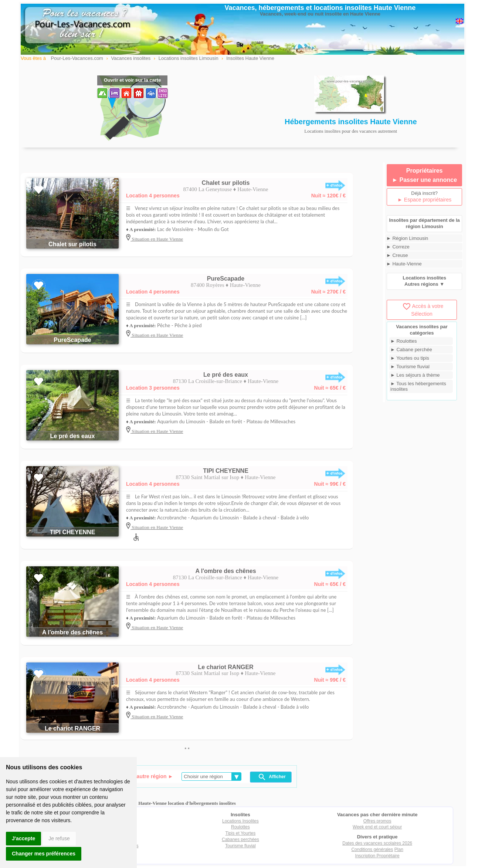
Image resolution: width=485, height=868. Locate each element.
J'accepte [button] (23, 838)
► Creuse (397, 255)
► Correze (398, 247)
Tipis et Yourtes (241, 833)
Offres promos (377, 821)
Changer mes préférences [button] (44, 854)
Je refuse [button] (59, 838)
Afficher (272, 777)
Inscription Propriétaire (377, 856)
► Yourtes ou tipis (410, 358)
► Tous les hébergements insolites (418, 386)
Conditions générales (372, 850)
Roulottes (240, 827)
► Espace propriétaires (424, 200)
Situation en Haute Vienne (157, 239)
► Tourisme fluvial (410, 367)
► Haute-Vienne (404, 264)
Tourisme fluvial (240, 846)
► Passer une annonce (424, 180)
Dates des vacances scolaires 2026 (377, 843)
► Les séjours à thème (415, 375)
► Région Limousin (407, 238)
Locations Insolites (240, 821)
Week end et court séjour (377, 827)
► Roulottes (403, 341)
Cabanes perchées (240, 840)
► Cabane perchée (411, 350)
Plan (399, 850)
